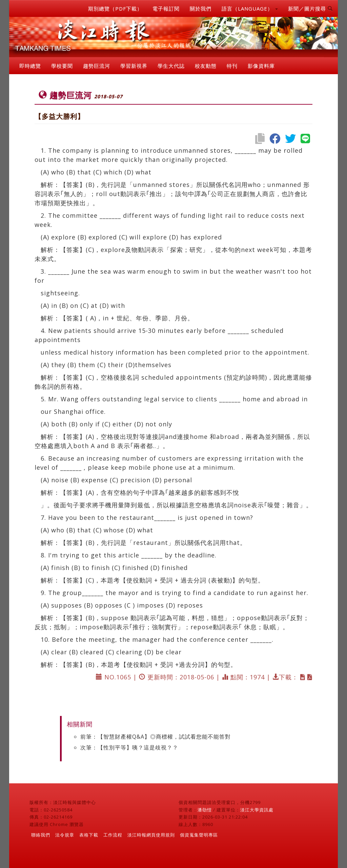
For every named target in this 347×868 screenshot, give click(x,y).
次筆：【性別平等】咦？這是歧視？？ (129, 747)
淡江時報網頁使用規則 (151, 835)
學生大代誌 (171, 66)
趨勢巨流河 (97, 66)
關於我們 (201, 8)
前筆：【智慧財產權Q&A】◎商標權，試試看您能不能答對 (156, 737)
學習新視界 (134, 66)
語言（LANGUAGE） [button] (250, 8)
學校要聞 (62, 66)
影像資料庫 (261, 66)
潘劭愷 (205, 810)
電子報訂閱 (166, 8)
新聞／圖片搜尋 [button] (310, 8)
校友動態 (206, 66)
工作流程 (113, 835)
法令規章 (65, 835)
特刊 (232, 66)
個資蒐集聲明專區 (199, 835)
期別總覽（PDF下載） (115, 8)
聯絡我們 (41, 835)
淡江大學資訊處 (257, 810)
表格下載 (89, 835)
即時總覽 (30, 66)
